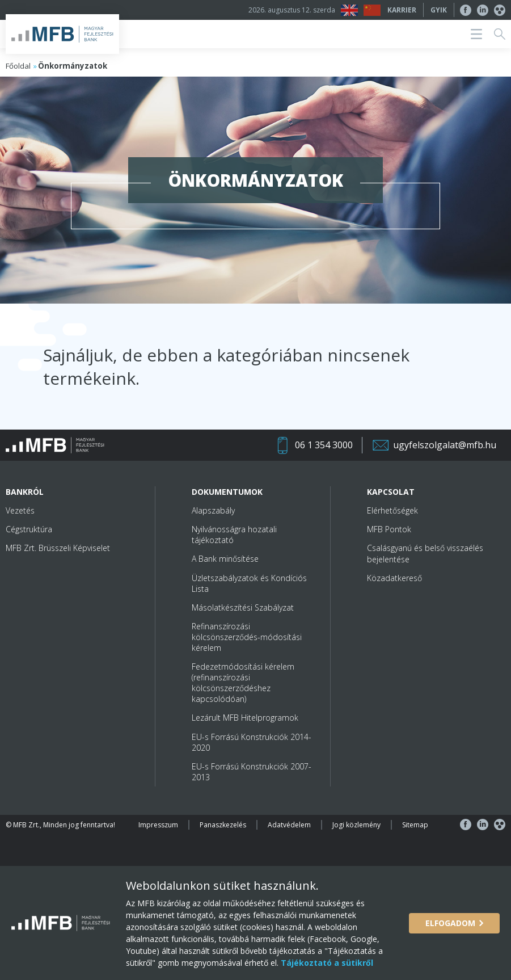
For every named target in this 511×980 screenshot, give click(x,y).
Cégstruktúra (29, 529)
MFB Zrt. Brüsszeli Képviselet (58, 548)
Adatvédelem (289, 825)
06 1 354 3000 (324, 445)
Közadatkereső (394, 578)
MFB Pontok (389, 529)
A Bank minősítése (225, 559)
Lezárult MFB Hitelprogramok (245, 718)
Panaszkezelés (223, 825)
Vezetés (20, 510)
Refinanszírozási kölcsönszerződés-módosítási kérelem (247, 637)
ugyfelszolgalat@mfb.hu (445, 445)
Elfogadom (450, 923)
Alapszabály (213, 510)
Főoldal (18, 66)
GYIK (439, 10)
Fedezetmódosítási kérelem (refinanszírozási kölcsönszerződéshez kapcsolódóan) (243, 683)
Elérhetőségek (392, 510)
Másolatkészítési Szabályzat (243, 607)
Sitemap (415, 825)
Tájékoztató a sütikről (326, 963)
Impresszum (158, 825)
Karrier (402, 10)
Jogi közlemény (356, 825)
